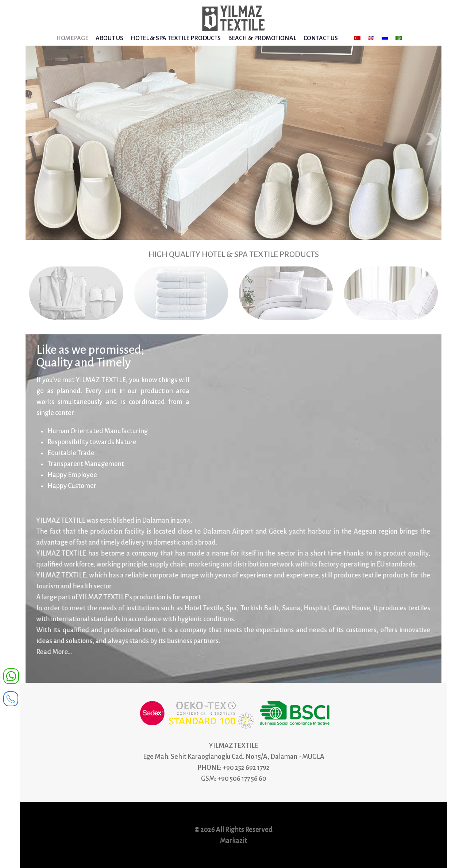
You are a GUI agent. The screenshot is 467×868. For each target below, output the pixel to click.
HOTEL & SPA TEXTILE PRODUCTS (176, 38)
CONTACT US (321, 38)
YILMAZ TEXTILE (234, 746)
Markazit (233, 841)
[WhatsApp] (11, 676)
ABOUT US (109, 38)
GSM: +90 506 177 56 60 (234, 779)
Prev (35, 139)
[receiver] (11, 696)
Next (432, 139)
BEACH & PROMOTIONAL (262, 38)
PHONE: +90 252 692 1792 (233, 768)
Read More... (51, 652)
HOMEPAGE (72, 38)
